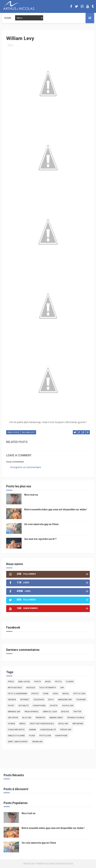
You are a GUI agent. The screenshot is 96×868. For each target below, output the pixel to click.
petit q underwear (18, 694)
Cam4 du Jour (50, 712)
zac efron (13, 718)
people (35, 694)
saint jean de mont (18, 742)
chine (46, 694)
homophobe (61, 736)
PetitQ (58, 682)
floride (70, 682)
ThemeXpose (42, 864)
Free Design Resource (62, 864)
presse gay (66, 730)
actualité (24, 706)
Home (8, 18)
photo (38, 682)
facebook (40, 718)
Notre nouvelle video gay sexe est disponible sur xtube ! (56, 509)
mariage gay (14, 712)
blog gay (27, 718)
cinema (32, 730)
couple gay (68, 706)
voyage (12, 724)
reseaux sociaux (76, 718)
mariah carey (56, 718)
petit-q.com (79, 694)
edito (51, 700)
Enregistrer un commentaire (26, 467)
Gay (62, 688)
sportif (54, 706)
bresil (22, 724)
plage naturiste (16, 730)
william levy (28, 432)
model (66, 694)
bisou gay (63, 724)
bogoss (65, 712)
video (55, 694)
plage (32, 736)
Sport (11, 706)
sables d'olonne (16, 736)
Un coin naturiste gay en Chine (41, 524)
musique (31, 688)
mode (48, 682)
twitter (77, 712)
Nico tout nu (31, 495)
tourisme (81, 700)
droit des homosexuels (42, 724)
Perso (11, 682)
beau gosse (13, 432)
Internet (25, 700)
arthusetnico (15, 688)
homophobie (39, 706)
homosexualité (48, 730)
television (39, 700)
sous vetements (48, 688)
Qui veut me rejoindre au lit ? (40, 539)
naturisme (78, 724)
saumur (12, 700)
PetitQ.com (45, 736)
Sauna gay (37, 742)
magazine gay (65, 700)
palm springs (32, 712)
